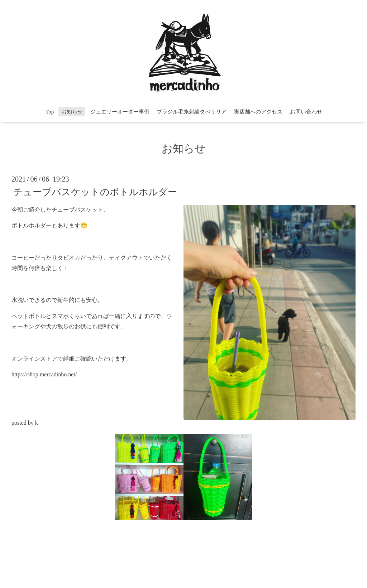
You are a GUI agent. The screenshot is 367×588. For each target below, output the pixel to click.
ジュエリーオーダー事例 (120, 112)
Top (50, 112)
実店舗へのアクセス (258, 112)
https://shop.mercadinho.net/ (44, 374)
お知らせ (72, 112)
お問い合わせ (306, 112)
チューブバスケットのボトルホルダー (95, 192)
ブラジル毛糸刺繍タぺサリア (192, 112)
